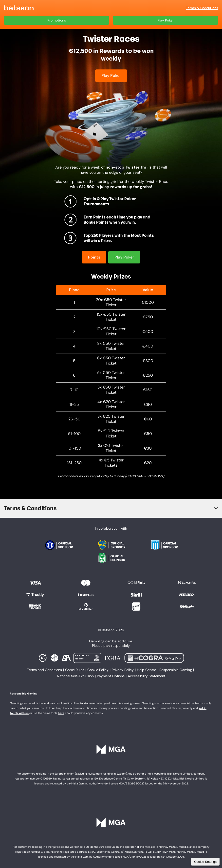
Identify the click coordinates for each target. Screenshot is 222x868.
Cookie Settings (205, 862)
